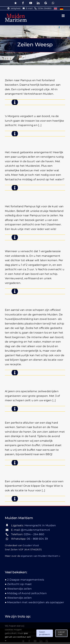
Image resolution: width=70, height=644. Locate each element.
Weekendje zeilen (19, 589)
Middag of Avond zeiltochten (33, 414)
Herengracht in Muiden (40, 525)
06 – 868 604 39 (37, 539)
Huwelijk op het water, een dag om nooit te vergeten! (35, 299)
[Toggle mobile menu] (63, 16)
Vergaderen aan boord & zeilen (35, 107)
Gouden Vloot (31, 545)
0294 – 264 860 (34, 534)
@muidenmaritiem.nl (35, 530)
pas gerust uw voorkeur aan (18, 637)
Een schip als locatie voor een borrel (33, 470)
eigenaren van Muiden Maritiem (40, 556)
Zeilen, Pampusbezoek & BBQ (34, 71)
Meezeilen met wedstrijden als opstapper (36, 602)
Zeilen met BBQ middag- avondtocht (29, 141)
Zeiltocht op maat (19, 584)
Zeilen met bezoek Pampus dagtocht (31, 195)
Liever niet (61, 633)
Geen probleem (45, 633)
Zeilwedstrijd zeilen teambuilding (24, 380)
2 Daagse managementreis (31, 243)
